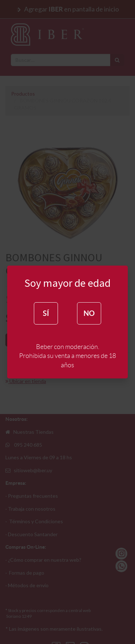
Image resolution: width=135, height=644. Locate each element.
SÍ (46, 313)
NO (89, 313)
